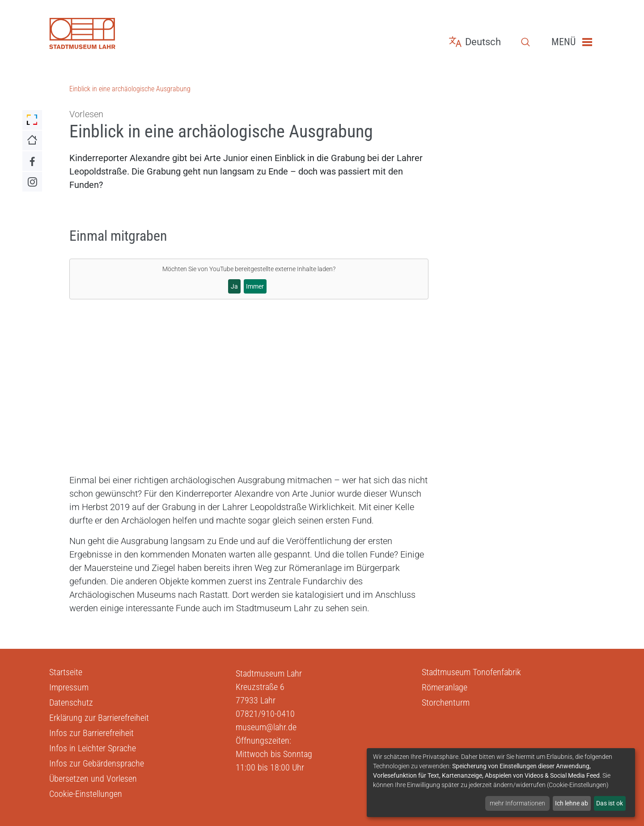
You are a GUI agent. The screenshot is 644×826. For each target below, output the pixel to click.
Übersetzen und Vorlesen (93, 779)
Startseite (66, 672)
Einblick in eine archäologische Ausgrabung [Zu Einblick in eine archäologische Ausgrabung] (130, 89)
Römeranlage (445, 687)
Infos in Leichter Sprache (93, 748)
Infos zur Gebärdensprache (97, 763)
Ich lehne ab (572, 803)
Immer (255, 286)
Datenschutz (71, 703)
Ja (234, 286)
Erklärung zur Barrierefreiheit (99, 718)
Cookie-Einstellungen (86, 794)
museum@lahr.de (266, 727)
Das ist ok (610, 803)
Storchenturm (446, 703)
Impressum (69, 687)
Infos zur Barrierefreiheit (91, 733)
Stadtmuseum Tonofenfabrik (471, 672)
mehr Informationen (517, 803)
